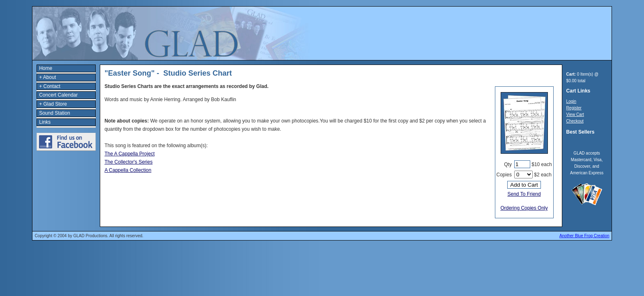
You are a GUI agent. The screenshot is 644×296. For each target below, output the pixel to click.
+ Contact (50, 86)
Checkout (575, 121)
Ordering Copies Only (524, 208)
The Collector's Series (128, 162)
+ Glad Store (53, 104)
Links (45, 122)
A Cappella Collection (128, 170)
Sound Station (54, 113)
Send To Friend (524, 194)
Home (46, 68)
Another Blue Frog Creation (584, 236)
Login (571, 101)
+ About (47, 77)
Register (574, 108)
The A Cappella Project (129, 154)
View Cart (575, 114)
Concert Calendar (58, 95)
